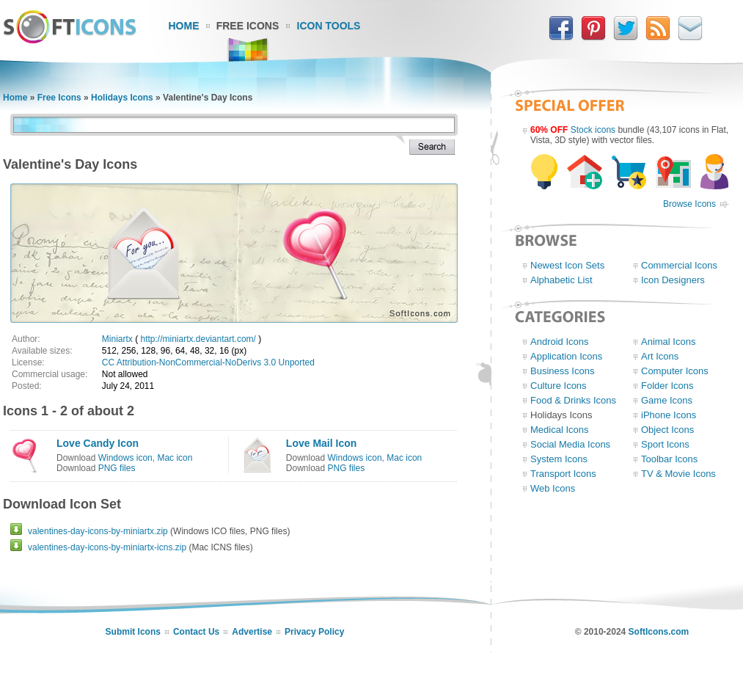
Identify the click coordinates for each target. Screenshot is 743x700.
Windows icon (125, 458)
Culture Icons (559, 386)
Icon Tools (329, 26)
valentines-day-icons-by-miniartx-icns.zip (107, 547)
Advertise (252, 632)
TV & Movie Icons (678, 474)
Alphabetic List (561, 280)
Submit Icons (133, 632)
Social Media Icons (570, 444)
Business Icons (562, 371)
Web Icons (553, 488)
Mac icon (175, 458)
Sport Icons (665, 444)
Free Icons (248, 26)
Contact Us (196, 632)
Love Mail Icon (321, 443)
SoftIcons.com (659, 632)
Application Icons (566, 356)
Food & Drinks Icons (573, 400)
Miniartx (117, 339)
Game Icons (667, 400)
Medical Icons (559, 430)
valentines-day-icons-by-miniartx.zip (98, 531)
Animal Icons (668, 342)
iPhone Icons (669, 415)
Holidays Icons (122, 98)
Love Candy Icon (98, 443)
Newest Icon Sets (567, 265)
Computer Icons (675, 371)
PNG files (117, 468)
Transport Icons (563, 474)
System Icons (559, 459)
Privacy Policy (314, 632)
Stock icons (593, 130)
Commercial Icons (679, 265)
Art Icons (660, 356)
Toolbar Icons (669, 459)
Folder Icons (667, 386)
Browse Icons (689, 204)
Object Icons (667, 430)
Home (184, 26)
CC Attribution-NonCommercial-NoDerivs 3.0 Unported (208, 362)
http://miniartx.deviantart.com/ (198, 339)
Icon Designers (673, 280)
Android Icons (560, 342)
